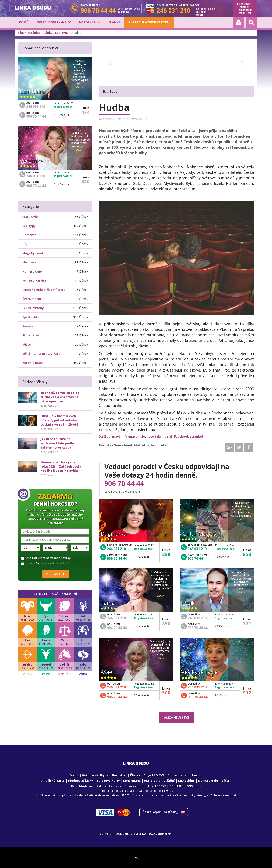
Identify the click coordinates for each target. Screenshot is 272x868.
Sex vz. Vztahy (33, 308)
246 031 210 (116, 549)
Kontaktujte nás (82, 786)
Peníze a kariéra (34, 281)
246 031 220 (245, 13)
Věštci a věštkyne (52, 22)
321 (247, 623)
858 (247, 554)
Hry (25, 244)
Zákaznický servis (109, 786)
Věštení (28, 344)
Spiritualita (31, 317)
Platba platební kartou (149, 22)
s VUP (43, 563)
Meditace (29, 262)
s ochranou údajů (59, 563)
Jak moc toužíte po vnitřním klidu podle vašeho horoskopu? (57, 443)
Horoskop (87, 22)
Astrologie (30, 217)
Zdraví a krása (33, 363)
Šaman (28, 326)
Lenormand (132, 781)
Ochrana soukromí (223, 795)
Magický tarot (33, 253)
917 (247, 693)
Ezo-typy (62, 33)
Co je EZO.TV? (154, 775)
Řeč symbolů (32, 299)
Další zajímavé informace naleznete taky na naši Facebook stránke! (151, 436)
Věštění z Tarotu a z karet (42, 354)
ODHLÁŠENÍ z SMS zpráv (185, 786)
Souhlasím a (45, 564)
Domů (24, 22)
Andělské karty (53, 781)
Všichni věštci (176, 718)
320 (86, 181)
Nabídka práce (135, 786)
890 (166, 623)
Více (160, 504)
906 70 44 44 (124, 483)
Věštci (226, 781)
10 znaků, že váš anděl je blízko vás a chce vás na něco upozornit (60, 397)
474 (86, 112)
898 (166, 554)
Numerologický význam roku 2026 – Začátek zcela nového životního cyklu (61, 466)
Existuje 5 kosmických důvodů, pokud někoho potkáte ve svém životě (59, 420)
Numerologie (32, 271)
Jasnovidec (186, 781)
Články (114, 22)
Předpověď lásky (81, 781)
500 (166, 693)
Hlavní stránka (29, 33)
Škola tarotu (32, 335)
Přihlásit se (55, 574)
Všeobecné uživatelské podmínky (96, 795)
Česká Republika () (164, 812)
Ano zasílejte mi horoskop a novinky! (46, 558)
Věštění (169, 781)
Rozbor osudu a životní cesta (44, 290)
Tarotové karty (108, 781)
